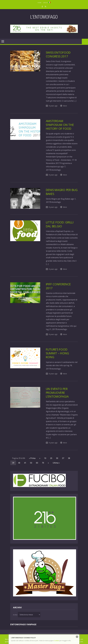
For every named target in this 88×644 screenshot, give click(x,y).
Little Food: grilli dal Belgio (60, 224)
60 (37, 463)
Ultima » (56, 463)
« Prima (32, 458)
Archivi (15, 615)
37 (63, 458)
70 (43, 463)
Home (39, 3)
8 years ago (53, 106)
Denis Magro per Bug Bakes (62, 192)
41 (25, 463)
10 (45, 458)
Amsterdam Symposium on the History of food (60, 125)
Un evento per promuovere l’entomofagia (57, 393)
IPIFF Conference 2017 (58, 286)
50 (31, 463)
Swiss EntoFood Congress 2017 (58, 54)
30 (57, 458)
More (65, 106)
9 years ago (53, 443)
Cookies (56, 641)
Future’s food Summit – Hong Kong (57, 353)
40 (19, 463)
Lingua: (47, 3)
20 (51, 458)
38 (69, 458)
